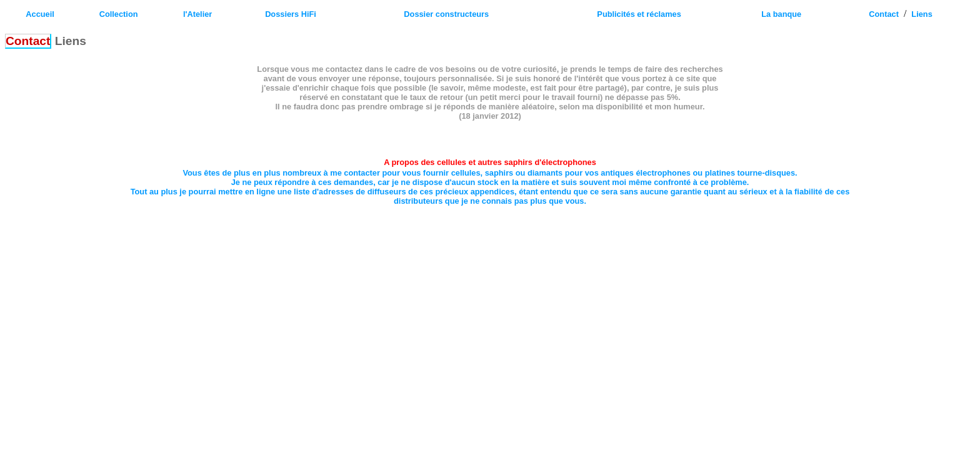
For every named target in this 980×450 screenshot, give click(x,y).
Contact (884, 14)
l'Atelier (197, 14)
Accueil (40, 14)
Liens (922, 14)
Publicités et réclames (639, 14)
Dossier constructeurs (446, 14)
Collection (119, 14)
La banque (781, 14)
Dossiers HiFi (291, 14)
